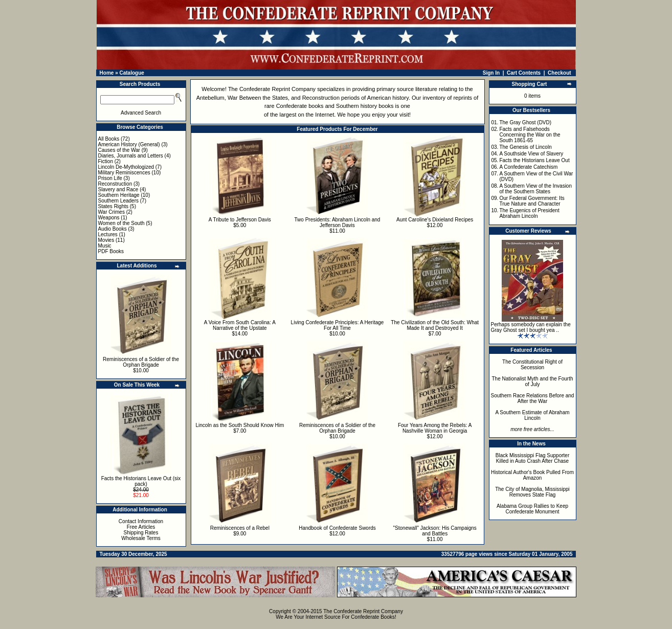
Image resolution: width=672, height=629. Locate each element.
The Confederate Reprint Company (272, 89)
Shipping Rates (141, 533)
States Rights (113, 206)
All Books (109, 139)
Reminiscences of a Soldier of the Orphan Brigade (141, 362)
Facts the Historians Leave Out (534, 160)
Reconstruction (115, 184)
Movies (106, 240)
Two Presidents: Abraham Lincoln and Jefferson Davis (338, 222)
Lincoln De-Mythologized (126, 167)
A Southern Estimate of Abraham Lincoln (532, 415)
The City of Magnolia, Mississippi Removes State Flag (532, 492)
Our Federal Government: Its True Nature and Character (532, 201)
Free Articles (141, 527)
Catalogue (131, 73)
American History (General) (129, 144)
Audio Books (113, 229)
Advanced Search (141, 113)
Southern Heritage (119, 195)
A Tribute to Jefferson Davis (240, 220)
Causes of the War (119, 150)
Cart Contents (524, 73)
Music (105, 246)
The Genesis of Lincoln (525, 147)
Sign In (491, 73)
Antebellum (210, 98)
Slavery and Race (118, 189)
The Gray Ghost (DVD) (525, 122)
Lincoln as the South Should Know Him (240, 425)
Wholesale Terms (141, 538)
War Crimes (111, 212)
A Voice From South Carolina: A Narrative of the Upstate (240, 325)
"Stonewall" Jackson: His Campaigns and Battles (435, 531)
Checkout (559, 73)
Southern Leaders (119, 201)
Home (107, 73)
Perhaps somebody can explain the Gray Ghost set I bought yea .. (531, 327)
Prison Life (110, 178)
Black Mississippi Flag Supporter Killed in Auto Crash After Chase (533, 458)
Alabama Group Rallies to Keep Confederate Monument (532, 509)
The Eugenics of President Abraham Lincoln (529, 213)
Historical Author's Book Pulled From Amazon (532, 475)
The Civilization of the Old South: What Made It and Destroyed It (435, 325)
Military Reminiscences (124, 173)
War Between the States (258, 98)
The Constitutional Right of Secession (532, 365)
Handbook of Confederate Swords (337, 528)
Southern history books (365, 106)
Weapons (109, 218)
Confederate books (300, 106)
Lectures (108, 234)
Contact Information (141, 521)
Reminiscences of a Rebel (240, 528)
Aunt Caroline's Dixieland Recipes (435, 220)
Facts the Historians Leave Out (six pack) (141, 481)
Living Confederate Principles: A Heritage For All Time (338, 325)
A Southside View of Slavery (531, 154)
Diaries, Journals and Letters (131, 156)
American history (388, 98)
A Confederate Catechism (528, 167)
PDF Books (111, 251)
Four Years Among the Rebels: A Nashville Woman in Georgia (435, 428)
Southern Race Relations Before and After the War (533, 398)
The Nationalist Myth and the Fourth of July (533, 381)
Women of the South (121, 223)
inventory (434, 98)
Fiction (106, 161)
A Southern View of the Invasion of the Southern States (535, 189)
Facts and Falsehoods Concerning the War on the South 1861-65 (530, 135)
